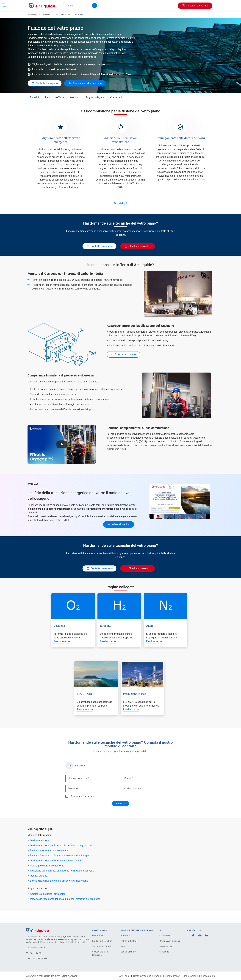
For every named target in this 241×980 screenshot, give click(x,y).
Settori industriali (115, 17)
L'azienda (134, 17)
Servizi (124, 946)
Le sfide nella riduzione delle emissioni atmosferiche (59, 892)
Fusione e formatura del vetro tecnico (51, 862)
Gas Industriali (99, 935)
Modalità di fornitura (102, 941)
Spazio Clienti (129, 952)
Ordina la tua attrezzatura (67, 17)
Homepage (32, 26)
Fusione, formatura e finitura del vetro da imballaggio (59, 867)
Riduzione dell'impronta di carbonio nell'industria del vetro (62, 882)
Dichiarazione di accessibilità (199, 976)
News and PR (166, 946)
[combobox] (81, 6)
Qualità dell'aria (39, 887)
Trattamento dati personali (148, 976)
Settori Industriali (129, 941)
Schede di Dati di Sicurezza (100, 953)
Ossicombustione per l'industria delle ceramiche (56, 872)
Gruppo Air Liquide (170, 941)
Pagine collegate (95, 109)
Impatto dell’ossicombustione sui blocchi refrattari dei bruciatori (65, 910)
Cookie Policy (172, 976)
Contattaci (116, 109)
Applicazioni (93, 17)
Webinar (75, 109)
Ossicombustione (62, 26)
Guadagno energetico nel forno (47, 877)
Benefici (34, 109)
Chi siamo (164, 952)
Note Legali (124, 976)
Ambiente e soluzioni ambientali (48, 905)
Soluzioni (46, 26)
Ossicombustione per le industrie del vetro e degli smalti (61, 857)
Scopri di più (121, 215)
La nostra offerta (54, 109)
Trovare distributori (102, 946)
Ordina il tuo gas (39, 17)
